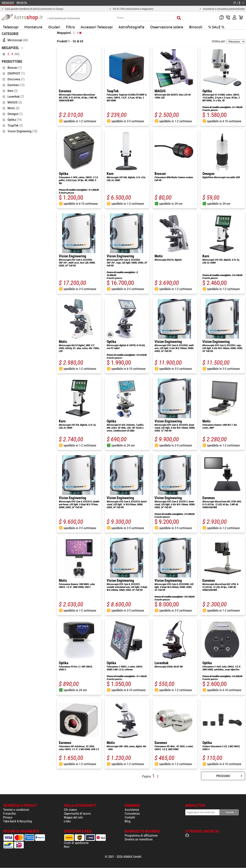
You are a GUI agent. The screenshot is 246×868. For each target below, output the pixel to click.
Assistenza (132, 810)
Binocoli (196, 27)
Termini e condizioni (16, 810)
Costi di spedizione (76, 843)
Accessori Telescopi (97, 27)
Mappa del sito (73, 817)
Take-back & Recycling (17, 821)
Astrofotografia (131, 27)
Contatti (130, 817)
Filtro (70, 27)
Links (67, 821)
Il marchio (10, 813)
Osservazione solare (167, 27)
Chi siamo (70, 810)
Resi (67, 847)
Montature (33, 27)
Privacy (8, 817)
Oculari (54, 27)
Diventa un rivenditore (139, 839)
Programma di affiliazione (141, 835)
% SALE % (216, 27)
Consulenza (132, 813)
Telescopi (11, 27)
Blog (128, 821)
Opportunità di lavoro (77, 813)
